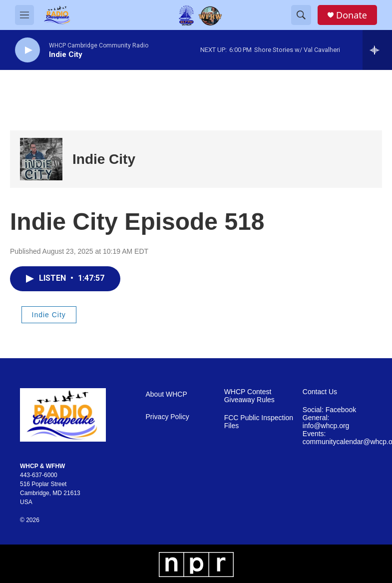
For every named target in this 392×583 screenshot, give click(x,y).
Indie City (104, 159)
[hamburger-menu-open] (24, 15)
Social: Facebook (329, 410)
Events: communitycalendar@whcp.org (337, 438)
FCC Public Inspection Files (259, 422)
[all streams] (377, 50)
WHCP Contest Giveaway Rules (249, 396)
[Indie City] (41, 159)
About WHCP (167, 394)
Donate (352, 15)
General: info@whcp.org (326, 422)
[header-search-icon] (301, 15)
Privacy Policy (168, 417)
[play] (27, 50)
